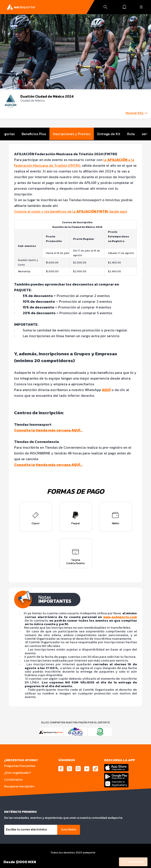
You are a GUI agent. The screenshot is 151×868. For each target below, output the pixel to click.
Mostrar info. (137, 113)
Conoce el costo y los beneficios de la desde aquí (71, 211)
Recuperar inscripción (19, 786)
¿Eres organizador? (18, 773)
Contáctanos (13, 780)
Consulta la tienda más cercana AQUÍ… (48, 430)
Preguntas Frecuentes (20, 766)
